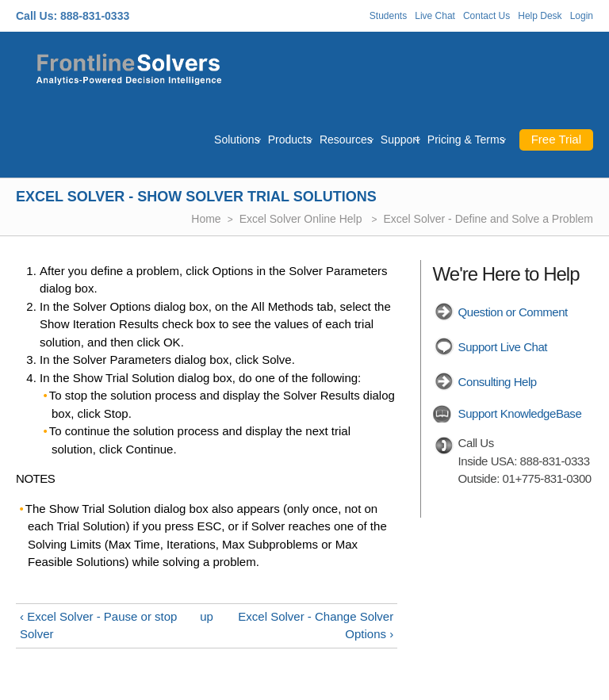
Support (400, 140)
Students (388, 16)
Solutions (237, 140)
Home (206, 219)
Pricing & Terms (466, 140)
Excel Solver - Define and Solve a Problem (488, 219)
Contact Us (486, 16)
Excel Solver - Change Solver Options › (316, 625)
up (207, 616)
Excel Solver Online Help (303, 219)
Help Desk (540, 16)
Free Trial (556, 139)
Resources (346, 140)
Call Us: (36, 16)
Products (290, 140)
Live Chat (435, 16)
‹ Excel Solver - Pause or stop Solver (98, 625)
